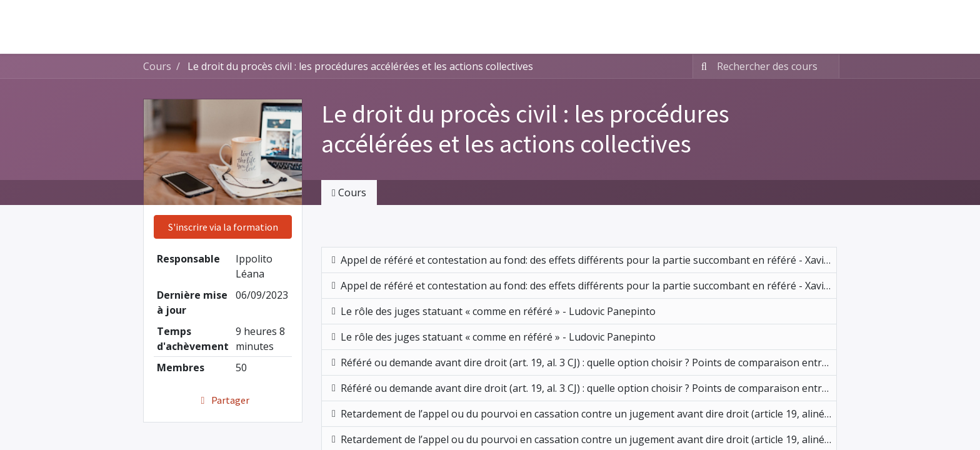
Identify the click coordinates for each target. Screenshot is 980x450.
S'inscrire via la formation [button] (223, 227)
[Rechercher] (702, 66)
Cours (157, 66)
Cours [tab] (349, 192)
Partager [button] (223, 400)
